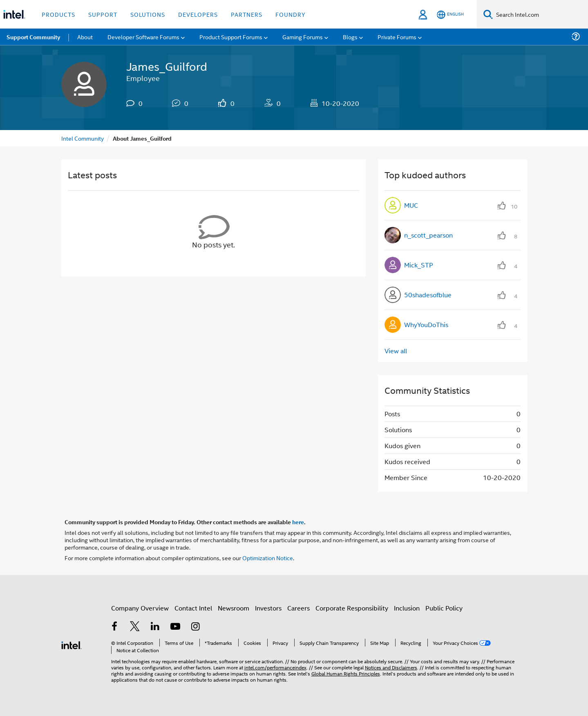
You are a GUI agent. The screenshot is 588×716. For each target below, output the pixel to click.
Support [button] (103, 14)
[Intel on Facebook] (115, 627)
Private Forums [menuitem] (397, 37)
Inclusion (407, 608)
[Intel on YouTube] (175, 627)
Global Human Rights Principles (346, 673)
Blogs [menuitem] (350, 37)
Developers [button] (198, 14)
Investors (268, 608)
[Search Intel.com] (540, 14)
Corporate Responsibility (352, 608)
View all (396, 351)
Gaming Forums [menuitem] (303, 37)
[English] (450, 15)
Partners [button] (247, 14)
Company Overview (140, 608)
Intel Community (83, 138)
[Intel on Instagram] (196, 627)
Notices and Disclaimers (391, 667)
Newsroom (234, 608)
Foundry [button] (291, 14)
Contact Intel (193, 608)
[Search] (488, 14)
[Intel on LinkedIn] (155, 627)
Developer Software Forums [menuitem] (143, 37)
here (298, 522)
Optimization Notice (268, 558)
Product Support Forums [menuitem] (231, 37)
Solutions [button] (148, 14)
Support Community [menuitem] (33, 37)
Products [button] (58, 14)
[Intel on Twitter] (135, 627)
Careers (298, 608)
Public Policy (444, 608)
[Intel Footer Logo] (72, 644)
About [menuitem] (85, 37)
